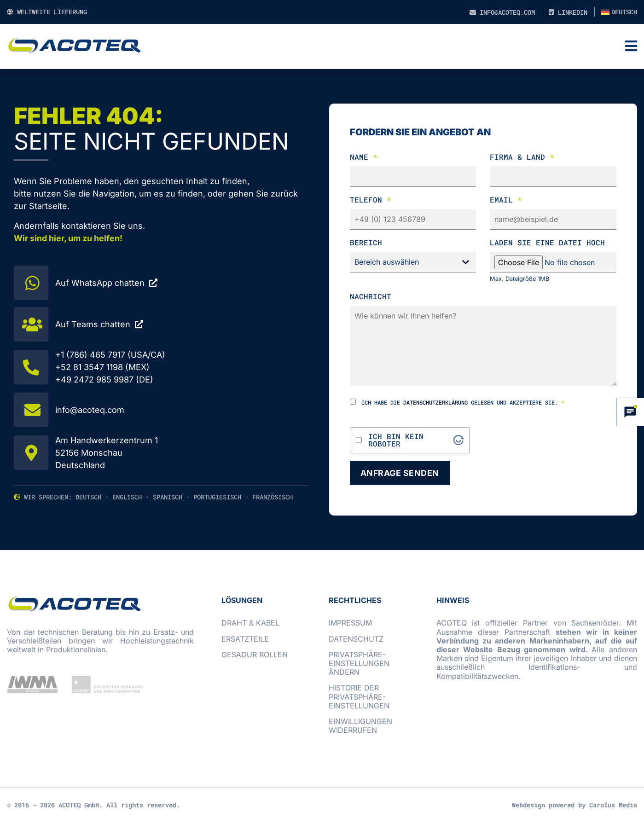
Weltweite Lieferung (47, 12)
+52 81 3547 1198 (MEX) (102, 367)
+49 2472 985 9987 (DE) (104, 380)
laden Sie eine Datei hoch (547, 242)
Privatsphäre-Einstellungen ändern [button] (359, 663)
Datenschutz (356, 639)
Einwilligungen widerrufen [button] (360, 726)
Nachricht (371, 296)
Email (506, 200)
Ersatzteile (245, 639)
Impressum (350, 623)
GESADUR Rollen (255, 655)
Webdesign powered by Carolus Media (574, 805)
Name (364, 157)
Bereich (366, 242)
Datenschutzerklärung (435, 402)
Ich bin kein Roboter (396, 440)
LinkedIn (568, 12)
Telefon (371, 200)
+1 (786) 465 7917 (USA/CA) (110, 355)
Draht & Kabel (250, 623)
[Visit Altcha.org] (458, 440)
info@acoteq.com (502, 12)
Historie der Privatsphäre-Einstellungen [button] (359, 697)
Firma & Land (522, 157)
